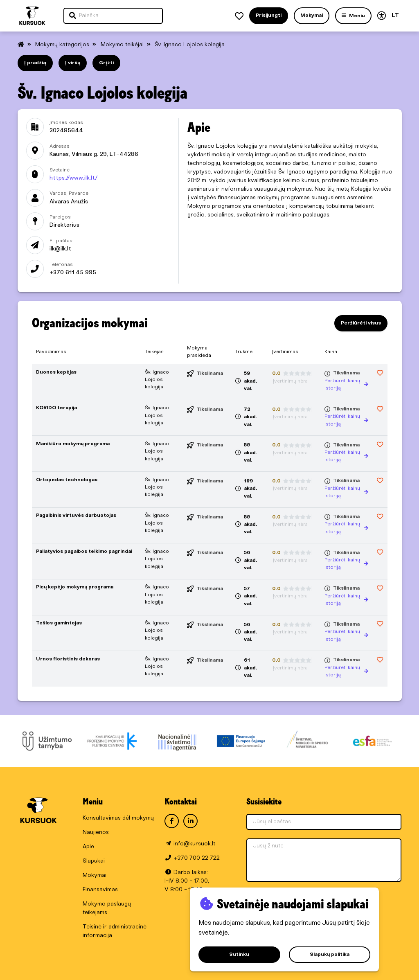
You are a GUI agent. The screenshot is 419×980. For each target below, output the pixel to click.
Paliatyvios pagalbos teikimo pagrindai (84, 551)
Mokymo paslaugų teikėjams (107, 908)
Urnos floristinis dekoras (68, 659)
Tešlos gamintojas (59, 623)
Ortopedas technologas (67, 480)
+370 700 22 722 (197, 858)
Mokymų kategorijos (63, 45)
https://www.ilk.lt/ (73, 178)
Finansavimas (100, 890)
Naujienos (96, 832)
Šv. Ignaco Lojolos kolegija (190, 45)
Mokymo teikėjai (123, 45)
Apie (88, 847)
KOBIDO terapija (56, 408)
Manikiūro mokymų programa (73, 444)
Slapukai (94, 861)
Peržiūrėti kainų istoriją (346, 384)
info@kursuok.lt (194, 844)
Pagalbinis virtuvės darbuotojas (76, 515)
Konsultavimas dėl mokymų (118, 818)
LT (395, 16)
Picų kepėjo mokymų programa (75, 587)
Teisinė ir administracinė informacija (115, 931)
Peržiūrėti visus (361, 323)
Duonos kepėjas (56, 372)
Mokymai (95, 875)
